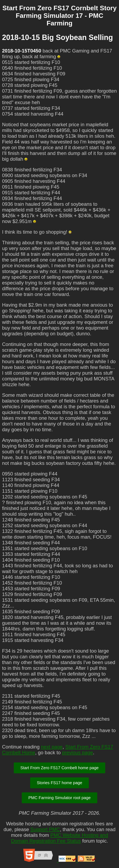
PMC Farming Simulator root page (59, 798)
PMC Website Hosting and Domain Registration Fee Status (60, 838)
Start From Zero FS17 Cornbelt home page (59, 768)
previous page (77, 753)
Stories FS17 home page (59, 783)
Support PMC (45, 829)
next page (52, 747)
